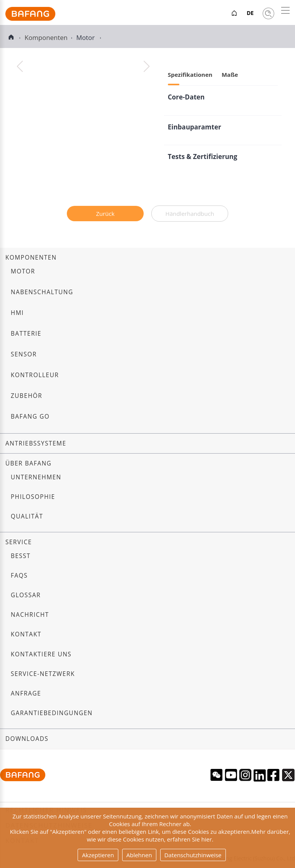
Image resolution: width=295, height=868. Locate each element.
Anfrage (26, 693)
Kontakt (26, 634)
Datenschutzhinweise (193, 855)
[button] (147, 66)
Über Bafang (28, 463)
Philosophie (33, 497)
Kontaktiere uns (41, 654)
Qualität (27, 516)
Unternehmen (36, 477)
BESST (21, 556)
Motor (86, 37)
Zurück (105, 214)
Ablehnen (139, 855)
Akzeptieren (98, 855)
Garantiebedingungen (52, 713)
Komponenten (31, 258)
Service (19, 542)
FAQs (19, 576)
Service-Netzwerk (43, 674)
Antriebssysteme (36, 443)
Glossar (26, 595)
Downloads (27, 739)
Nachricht (30, 615)
